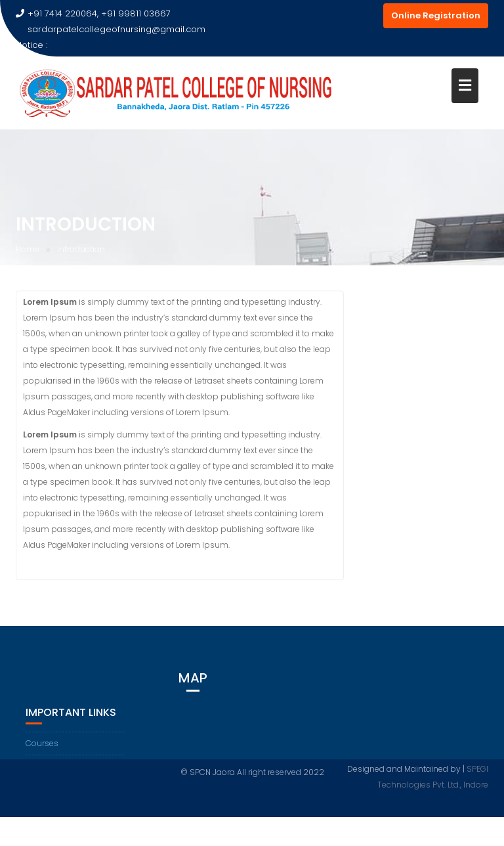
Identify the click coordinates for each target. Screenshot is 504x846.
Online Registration (436, 15)
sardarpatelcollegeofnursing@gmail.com (111, 29)
